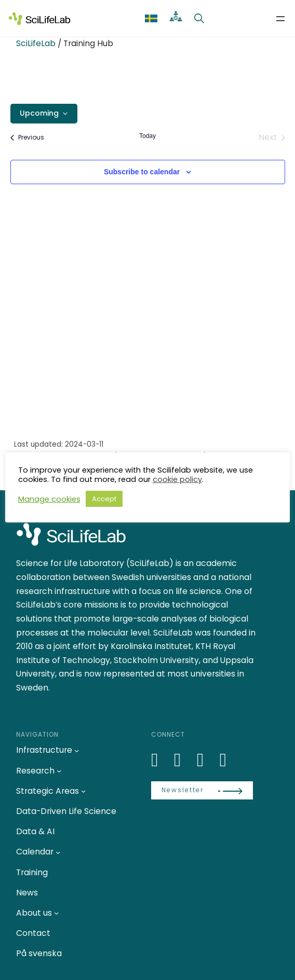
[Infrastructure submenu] (77, 750)
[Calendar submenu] (58, 852)
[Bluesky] (183, 760)
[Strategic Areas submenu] (83, 791)
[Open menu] (280, 19)
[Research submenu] (59, 771)
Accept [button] (104, 499)
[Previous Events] (27, 137)
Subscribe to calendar (142, 172)
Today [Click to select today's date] (147, 136)
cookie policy (177, 479)
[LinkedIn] (160, 760)
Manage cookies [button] (49, 499)
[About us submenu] (56, 913)
